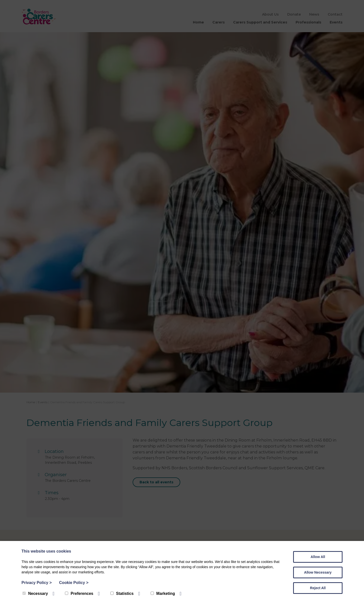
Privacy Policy (37, 583)
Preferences (79, 593)
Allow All (318, 557)
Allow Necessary (318, 572)
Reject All (318, 588)
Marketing (163, 593)
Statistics (122, 593)
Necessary (35, 593)
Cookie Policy (74, 583)
